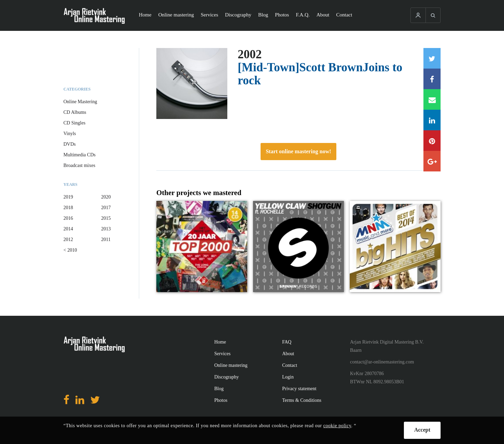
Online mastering (176, 15)
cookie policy (337, 426)
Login (288, 377)
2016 (68, 218)
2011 (106, 239)
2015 (106, 218)
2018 (68, 208)
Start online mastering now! (298, 151)
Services (209, 15)
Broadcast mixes (79, 165)
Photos (282, 15)
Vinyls (70, 134)
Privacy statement (299, 389)
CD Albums (75, 112)
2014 (68, 229)
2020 (106, 197)
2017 (106, 208)
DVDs (70, 144)
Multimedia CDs (80, 155)
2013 (106, 229)
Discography (238, 15)
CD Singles (74, 123)
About (323, 15)
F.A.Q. (303, 15)
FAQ (287, 342)
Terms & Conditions (302, 400)
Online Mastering (80, 102)
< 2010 (70, 250)
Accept (422, 430)
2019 (68, 197)
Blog (263, 15)
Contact (344, 15)
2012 (68, 239)
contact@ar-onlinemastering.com (382, 362)
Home (145, 15)
